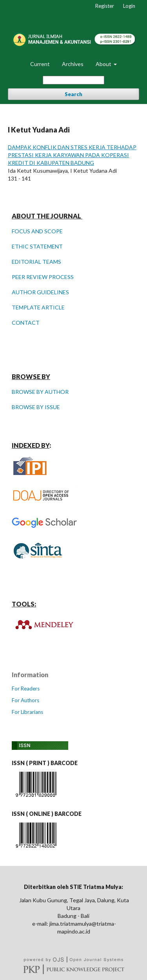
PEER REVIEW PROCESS (43, 277)
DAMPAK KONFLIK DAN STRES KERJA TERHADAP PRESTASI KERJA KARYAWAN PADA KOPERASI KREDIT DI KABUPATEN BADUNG (72, 155)
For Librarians (27, 712)
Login (129, 6)
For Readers (26, 689)
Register (105, 6)
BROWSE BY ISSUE (36, 407)
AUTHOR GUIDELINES (40, 292)
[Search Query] (73, 80)
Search (73, 94)
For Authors (25, 700)
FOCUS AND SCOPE (37, 231)
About (104, 64)
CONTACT (26, 323)
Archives (73, 64)
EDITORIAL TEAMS (36, 262)
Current (40, 64)
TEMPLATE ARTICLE (38, 307)
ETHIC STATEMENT (37, 246)
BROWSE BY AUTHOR (40, 392)
